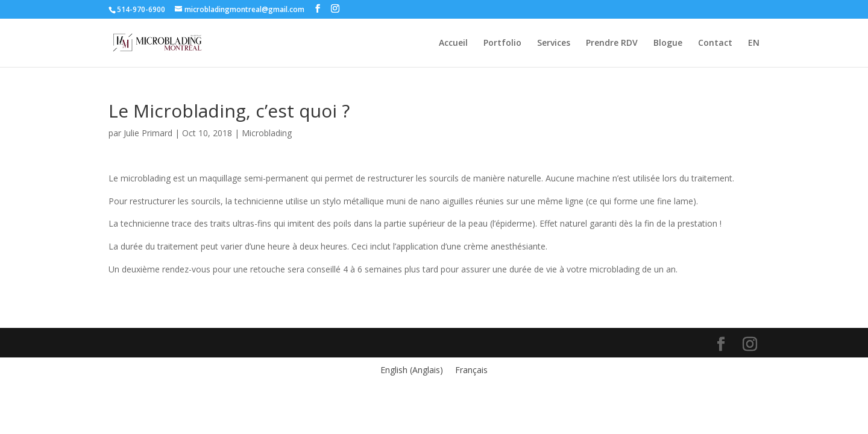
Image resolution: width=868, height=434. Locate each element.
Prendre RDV (612, 43)
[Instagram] (335, 9)
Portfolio (502, 43)
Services (554, 43)
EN (754, 43)
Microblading (267, 133)
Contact (715, 43)
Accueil (453, 43)
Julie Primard (148, 133)
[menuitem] (412, 370)
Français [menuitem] (471, 370)
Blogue (668, 43)
